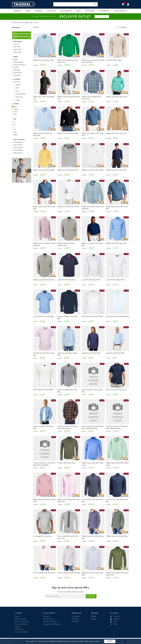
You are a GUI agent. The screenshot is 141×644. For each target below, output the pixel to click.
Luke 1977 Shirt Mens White (91, 280)
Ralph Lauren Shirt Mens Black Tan (44, 98)
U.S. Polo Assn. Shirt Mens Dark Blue (93, 501)
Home (22, 23)
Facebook (115, 616)
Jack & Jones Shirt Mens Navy (116, 390)
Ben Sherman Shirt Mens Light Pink (44, 354)
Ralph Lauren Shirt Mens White (93, 170)
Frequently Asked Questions (52, 624)
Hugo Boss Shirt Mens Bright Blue (67, 354)
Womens (39, 11)
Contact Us (47, 616)
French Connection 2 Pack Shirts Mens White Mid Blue (117, 427)
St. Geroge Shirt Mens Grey (42, 536)
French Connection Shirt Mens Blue (44, 427)
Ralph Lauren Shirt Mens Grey (68, 170)
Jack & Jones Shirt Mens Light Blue (92, 391)
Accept (110, 641)
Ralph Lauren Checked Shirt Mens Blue (43, 134)
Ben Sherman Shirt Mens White (92, 317)
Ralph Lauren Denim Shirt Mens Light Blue (93, 208)
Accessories (66, 11)
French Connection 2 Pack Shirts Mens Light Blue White (93, 427)
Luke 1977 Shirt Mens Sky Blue (44, 317)
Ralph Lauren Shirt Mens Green (117, 97)
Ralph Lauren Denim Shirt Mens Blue (93, 134)
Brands (18, 11)
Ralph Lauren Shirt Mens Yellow (44, 170)
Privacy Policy (19, 629)
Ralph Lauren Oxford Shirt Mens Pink (44, 501)
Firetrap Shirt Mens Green (66, 463)
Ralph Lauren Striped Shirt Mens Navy (69, 98)
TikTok (114, 622)
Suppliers (94, 619)
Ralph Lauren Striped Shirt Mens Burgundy (45, 244)
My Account (76, 616)
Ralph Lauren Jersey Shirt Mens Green (93, 464)
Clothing (52, 11)
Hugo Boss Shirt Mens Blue (115, 353)
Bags (78, 11)
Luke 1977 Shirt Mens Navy (67, 280)
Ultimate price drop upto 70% (70, 17)
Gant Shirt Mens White (114, 60)
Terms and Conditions (22, 632)
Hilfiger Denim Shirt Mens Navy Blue (93, 537)
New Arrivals (120, 11)
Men (36, 23)
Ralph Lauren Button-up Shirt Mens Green (68, 61)
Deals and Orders (20, 619)
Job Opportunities (49, 619)
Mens (28, 11)
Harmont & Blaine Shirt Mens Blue (68, 318)
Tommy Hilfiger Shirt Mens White (69, 573)
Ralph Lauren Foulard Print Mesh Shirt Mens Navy (93, 61)
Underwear (104, 11)
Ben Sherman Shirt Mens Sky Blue (118, 317)
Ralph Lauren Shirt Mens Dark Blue (92, 244)
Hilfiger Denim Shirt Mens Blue (117, 536)
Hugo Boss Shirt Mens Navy (91, 353)
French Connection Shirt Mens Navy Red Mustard (68, 427)
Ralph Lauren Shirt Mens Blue (44, 60)
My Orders (75, 619)
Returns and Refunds (21, 624)
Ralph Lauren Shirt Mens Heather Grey (66, 244)
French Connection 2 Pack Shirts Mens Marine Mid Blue (44, 464)
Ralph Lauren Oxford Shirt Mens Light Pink (69, 501)
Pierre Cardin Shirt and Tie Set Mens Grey (68, 537)
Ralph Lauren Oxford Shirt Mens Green (117, 464)
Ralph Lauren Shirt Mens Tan (116, 133)
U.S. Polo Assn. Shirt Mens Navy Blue (117, 501)
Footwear (90, 11)
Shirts (32, 23)
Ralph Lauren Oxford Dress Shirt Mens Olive (117, 574)
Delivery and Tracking (22, 622)
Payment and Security (50, 622)
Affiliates (94, 616)
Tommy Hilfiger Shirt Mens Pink (44, 573)
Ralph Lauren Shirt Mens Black (68, 133)
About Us (18, 616)
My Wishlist (75, 622)
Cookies (17, 627)
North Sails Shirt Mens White (43, 390)
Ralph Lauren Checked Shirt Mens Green (91, 98)
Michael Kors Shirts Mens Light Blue (92, 574)
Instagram (115, 619)
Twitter (114, 624)
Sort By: (121, 27)
